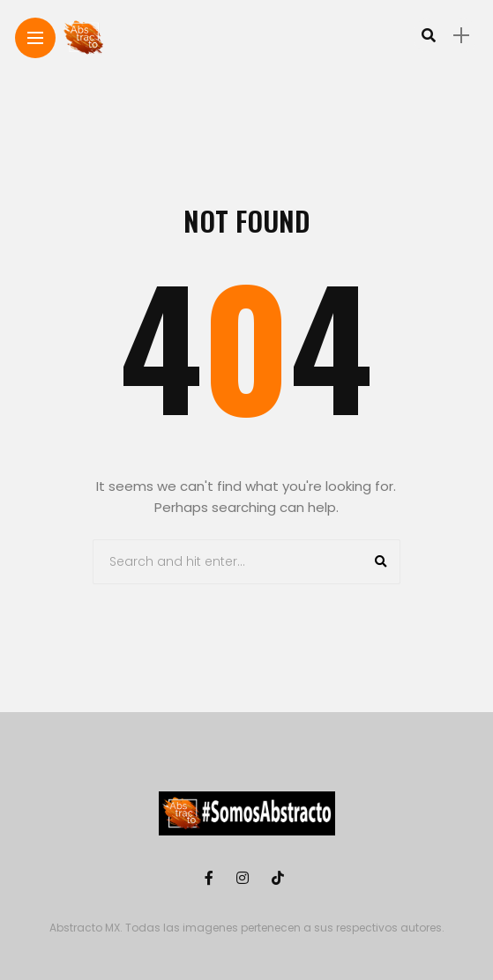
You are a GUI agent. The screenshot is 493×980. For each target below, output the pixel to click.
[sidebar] (461, 36)
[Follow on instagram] (245, 878)
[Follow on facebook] (212, 878)
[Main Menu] (35, 38)
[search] (429, 35)
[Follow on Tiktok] (280, 878)
